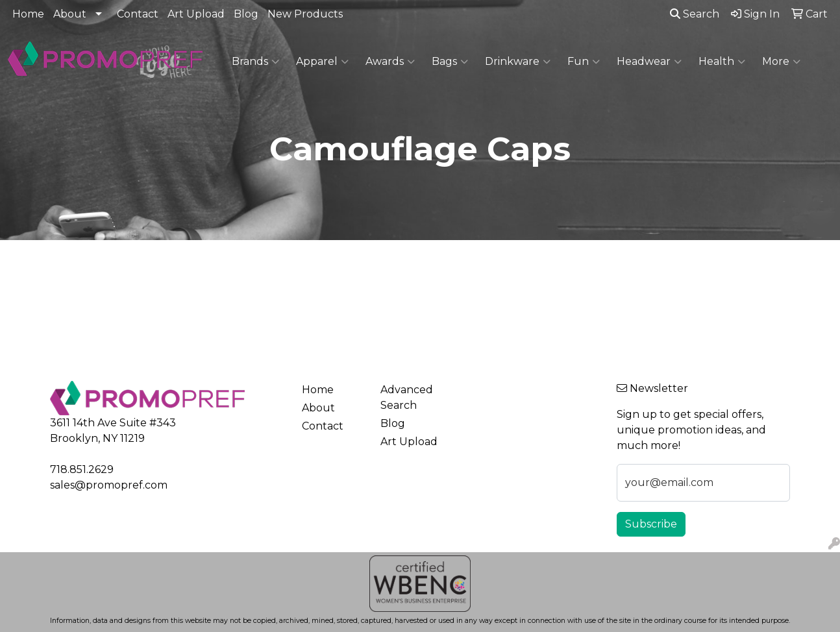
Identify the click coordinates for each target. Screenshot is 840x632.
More (781, 62)
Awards (390, 62)
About (70, 14)
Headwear (649, 62)
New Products (305, 14)
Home (28, 14)
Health (722, 62)
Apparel (322, 62)
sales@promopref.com (109, 485)
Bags (450, 62)
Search (695, 14)
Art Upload (196, 14)
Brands (255, 62)
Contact (138, 14)
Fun (584, 62)
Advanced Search (407, 397)
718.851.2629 (82, 469)
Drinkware (518, 62)
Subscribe (651, 524)
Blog (246, 14)
